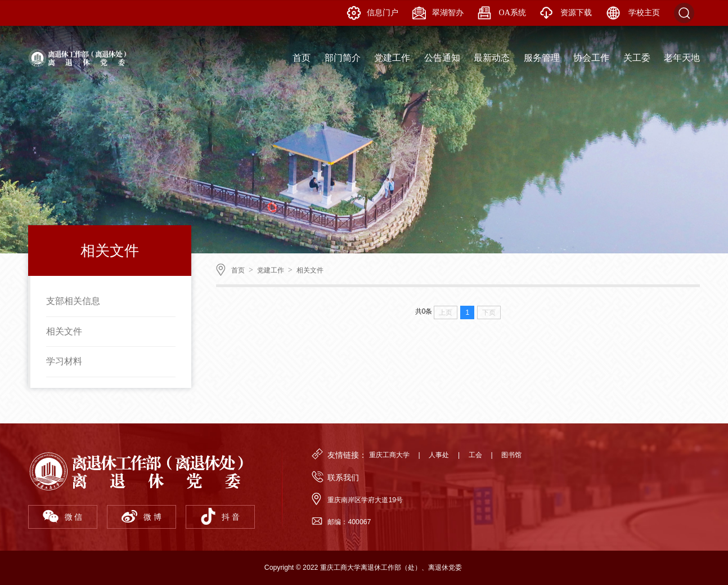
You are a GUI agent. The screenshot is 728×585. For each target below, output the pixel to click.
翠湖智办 (438, 13)
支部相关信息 (73, 301)
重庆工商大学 (389, 455)
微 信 (62, 516)
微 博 (141, 516)
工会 (475, 455)
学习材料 (64, 361)
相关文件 (64, 331)
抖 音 (220, 516)
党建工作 (271, 270)
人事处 (439, 455)
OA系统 (502, 13)
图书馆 (511, 455)
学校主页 (633, 13)
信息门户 (373, 13)
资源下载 (566, 13)
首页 (238, 270)
